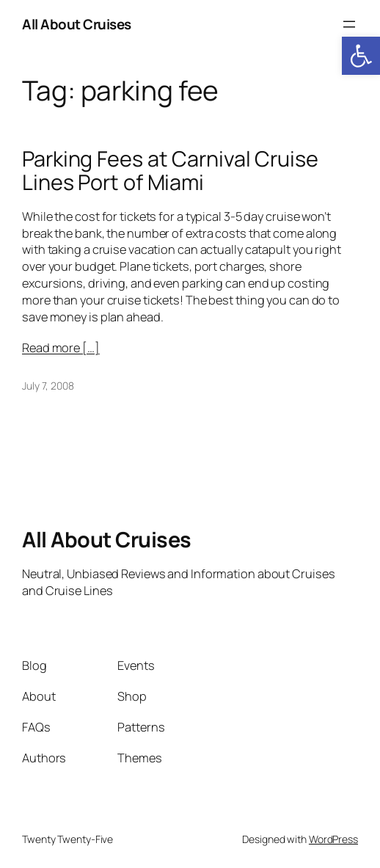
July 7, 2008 (48, 386)
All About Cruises (77, 24)
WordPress (333, 839)
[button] (361, 56)
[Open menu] (349, 24)
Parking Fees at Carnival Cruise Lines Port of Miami (170, 171)
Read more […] (61, 348)
